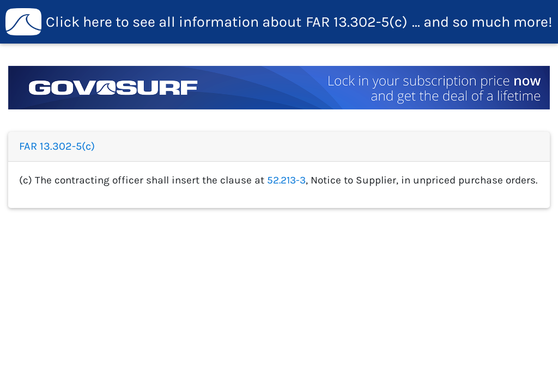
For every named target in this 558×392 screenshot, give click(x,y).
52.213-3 (286, 180)
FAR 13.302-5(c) (279, 22)
